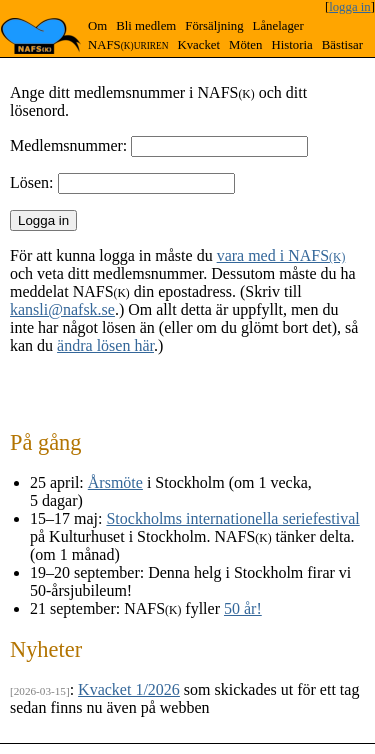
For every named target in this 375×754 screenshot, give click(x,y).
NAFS (128, 45)
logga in (350, 7)
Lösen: (32, 182)
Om (97, 26)
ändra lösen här (105, 345)
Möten (245, 45)
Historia (291, 45)
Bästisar (342, 45)
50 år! (243, 608)
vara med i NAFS (281, 255)
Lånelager (278, 26)
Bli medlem (146, 26)
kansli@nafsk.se (62, 309)
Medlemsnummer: (68, 145)
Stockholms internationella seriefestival (232, 518)
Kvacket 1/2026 (129, 689)
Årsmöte (115, 482)
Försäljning (214, 26)
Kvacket (198, 45)
